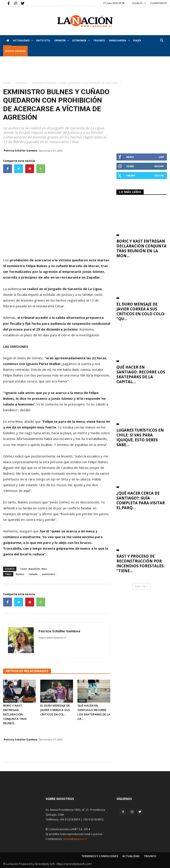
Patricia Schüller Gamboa (21, 150)
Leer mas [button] (141, 586)
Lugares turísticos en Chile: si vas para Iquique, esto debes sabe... (140, 437)
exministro (49, 574)
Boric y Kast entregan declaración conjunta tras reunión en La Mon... (141, 248)
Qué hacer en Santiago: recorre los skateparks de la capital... (141, 374)
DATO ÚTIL (43, 40)
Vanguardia (119, 40)
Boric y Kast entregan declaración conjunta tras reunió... (15, 714)
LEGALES (139, 3)
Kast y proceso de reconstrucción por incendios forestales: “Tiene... (141, 563)
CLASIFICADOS (159, 3)
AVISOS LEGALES (15, 51)
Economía (81, 40)
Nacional (21, 83)
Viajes (82, 701)
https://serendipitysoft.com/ (74, 864)
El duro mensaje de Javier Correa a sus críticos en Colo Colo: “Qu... (141, 311)
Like (161, 157)
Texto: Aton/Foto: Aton (33, 569)
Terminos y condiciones (100, 856)
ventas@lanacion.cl (75, 839)
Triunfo (99, 40)
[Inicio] (7, 40)
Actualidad (23, 40)
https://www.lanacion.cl (52, 638)
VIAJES (137, 40)
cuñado (33, 574)
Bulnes (20, 574)
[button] (162, 40)
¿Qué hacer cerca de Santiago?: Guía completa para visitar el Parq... (141, 500)
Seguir (159, 166)
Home (7, 83)
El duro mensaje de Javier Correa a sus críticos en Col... (55, 710)
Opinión (62, 40)
